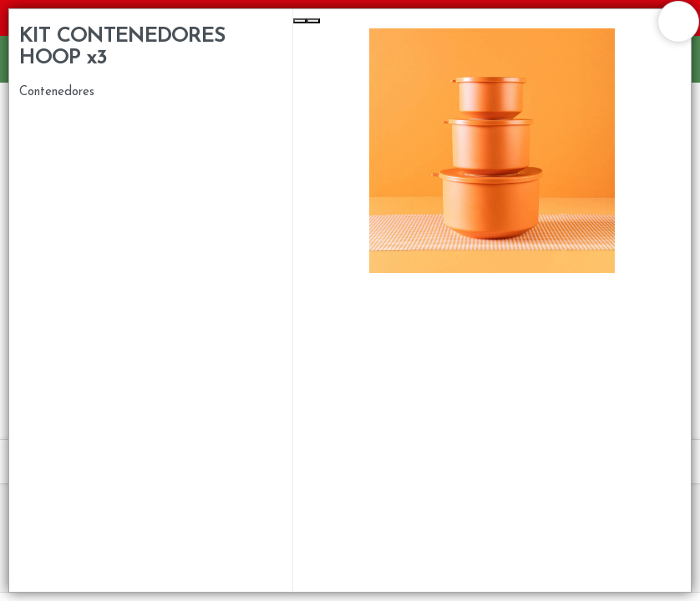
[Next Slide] (313, 21)
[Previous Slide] (300, 21)
